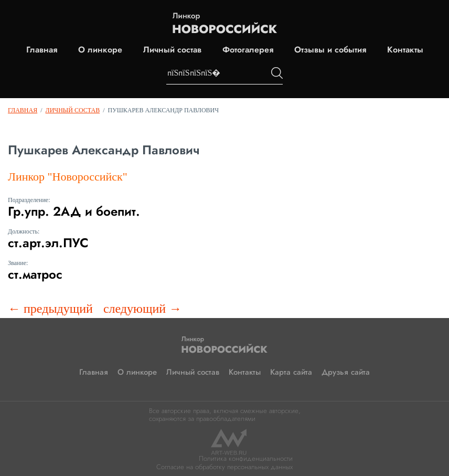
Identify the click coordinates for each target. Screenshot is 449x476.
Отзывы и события (330, 50)
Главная (42, 50)
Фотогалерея (248, 50)
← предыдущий (50, 309)
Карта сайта (291, 372)
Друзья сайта (346, 372)
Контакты (405, 50)
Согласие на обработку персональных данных (224, 467)
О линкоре (100, 50)
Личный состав (172, 50)
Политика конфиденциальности (246, 458)
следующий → (142, 309)
